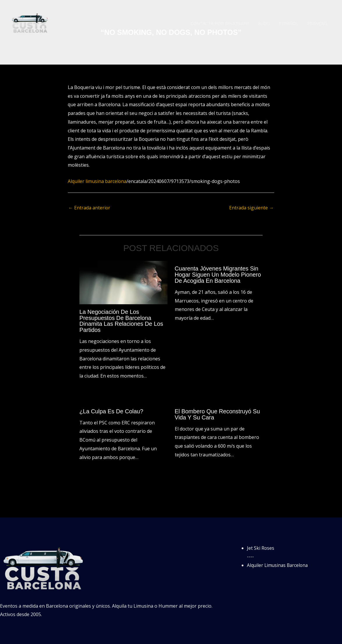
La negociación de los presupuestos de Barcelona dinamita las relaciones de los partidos (122, 321)
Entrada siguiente (251, 208)
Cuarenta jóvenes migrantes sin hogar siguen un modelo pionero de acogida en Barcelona (218, 275)
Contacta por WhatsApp (221, 23)
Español (289, 23)
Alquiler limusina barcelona (97, 181)
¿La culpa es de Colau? (112, 410)
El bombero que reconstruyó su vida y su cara (218, 413)
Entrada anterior (89, 208)
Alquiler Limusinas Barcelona (278, 564)
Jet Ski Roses (261, 547)
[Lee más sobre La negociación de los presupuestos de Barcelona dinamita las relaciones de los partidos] (123, 282)
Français (317, 23)
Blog (264, 23)
